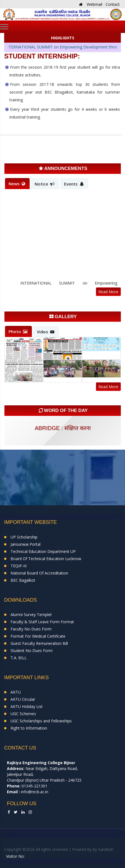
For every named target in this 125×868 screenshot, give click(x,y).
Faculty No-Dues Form (31, 629)
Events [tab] (74, 184)
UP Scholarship (24, 537)
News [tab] (17, 184)
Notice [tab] (44, 184)
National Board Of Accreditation (39, 573)
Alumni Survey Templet (31, 615)
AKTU (16, 692)
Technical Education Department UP (43, 551)
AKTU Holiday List (27, 706)
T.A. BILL (19, 658)
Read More (108, 292)
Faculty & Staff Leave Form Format (42, 622)
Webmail (95, 4)
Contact (113, 4)
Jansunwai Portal (25, 544)
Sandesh (106, 849)
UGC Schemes (23, 714)
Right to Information (29, 728)
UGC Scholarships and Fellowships (41, 721)
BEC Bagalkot (23, 580)
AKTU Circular (23, 699)
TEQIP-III (19, 566)
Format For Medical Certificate (38, 636)
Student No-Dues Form (32, 651)
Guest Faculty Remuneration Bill (39, 643)
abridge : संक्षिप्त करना (62, 428)
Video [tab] (46, 332)
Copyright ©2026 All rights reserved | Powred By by (51, 849)
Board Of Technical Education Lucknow (46, 559)
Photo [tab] (18, 331)
